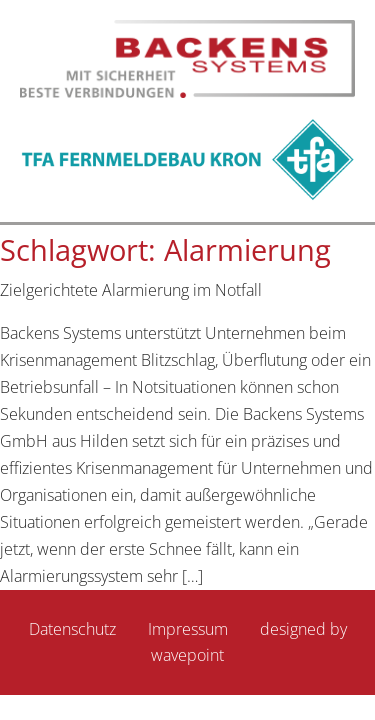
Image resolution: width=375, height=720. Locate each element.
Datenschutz (72, 629)
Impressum (188, 629)
